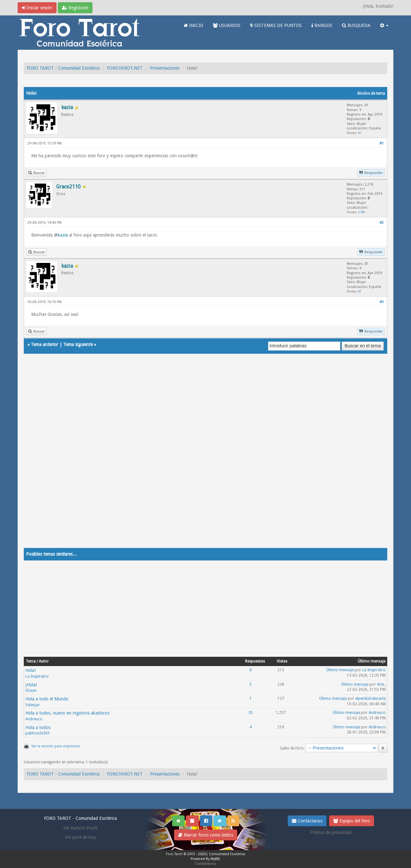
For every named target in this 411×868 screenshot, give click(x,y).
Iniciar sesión (37, 8)
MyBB (215, 859)
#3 (382, 302)
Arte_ (381, 684)
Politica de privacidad (331, 832)
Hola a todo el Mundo (47, 699)
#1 (382, 143)
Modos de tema (371, 93)
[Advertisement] (205, 457)
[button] (384, 25)
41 (360, 133)
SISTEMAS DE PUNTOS (276, 25)
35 (250, 713)
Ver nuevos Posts (80, 828)
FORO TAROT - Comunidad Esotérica (63, 68)
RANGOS (322, 25)
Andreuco (34, 719)
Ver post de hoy (80, 837)
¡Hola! (31, 685)
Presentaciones (165, 68)
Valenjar (33, 705)
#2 (382, 223)
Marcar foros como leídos (206, 835)
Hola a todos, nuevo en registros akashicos (67, 713)
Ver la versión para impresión (56, 746)
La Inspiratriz (37, 676)
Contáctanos (307, 821)
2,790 (362, 212)
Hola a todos (38, 727)
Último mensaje (340, 670)
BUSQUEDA (356, 25)
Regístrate (75, 8)
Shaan (31, 690)
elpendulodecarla (370, 699)
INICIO (193, 25)
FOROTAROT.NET (125, 68)
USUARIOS (227, 25)
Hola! (31, 670)
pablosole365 (38, 733)
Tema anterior (44, 344)
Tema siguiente (78, 344)
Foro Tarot (174, 854)
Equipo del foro (352, 821)
